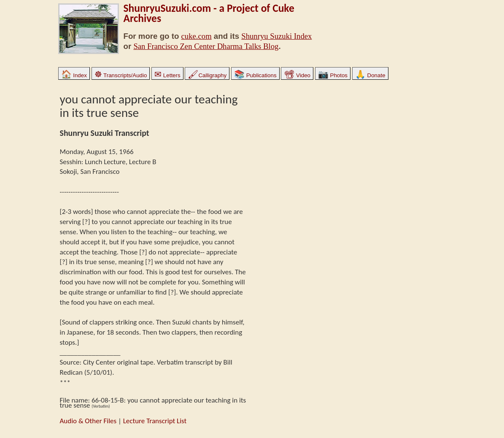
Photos (333, 75)
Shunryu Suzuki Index (276, 36)
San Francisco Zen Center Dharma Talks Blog (206, 46)
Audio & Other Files (88, 421)
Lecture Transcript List (155, 421)
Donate (370, 75)
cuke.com (197, 36)
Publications (255, 75)
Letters (167, 75)
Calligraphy (207, 75)
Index (74, 75)
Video (297, 75)
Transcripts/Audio (121, 75)
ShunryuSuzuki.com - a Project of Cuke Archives (209, 13)
